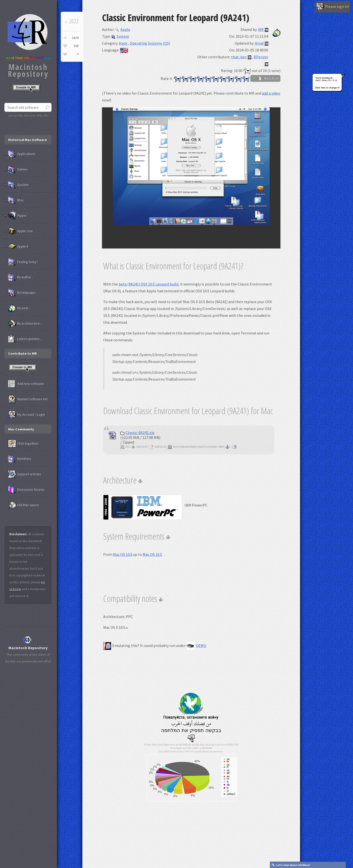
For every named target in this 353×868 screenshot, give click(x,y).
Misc (16, 200)
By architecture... (25, 323)
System (120, 36)
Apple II (18, 247)
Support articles (25, 474)
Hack (123, 43)
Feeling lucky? (23, 262)
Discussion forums (26, 490)
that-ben (239, 57)
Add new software (26, 384)
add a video (271, 93)
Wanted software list (28, 399)
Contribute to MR (22, 353)
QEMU (196, 645)
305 (76, 46)
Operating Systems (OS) (150, 43)
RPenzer (261, 57)
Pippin (17, 216)
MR (261, 29)
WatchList (265, 78)
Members (20, 459)
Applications (22, 154)
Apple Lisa (20, 231)
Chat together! (23, 444)
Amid (259, 43)
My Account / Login (26, 415)
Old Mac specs (23, 505)
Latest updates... (25, 339)
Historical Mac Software (27, 140)
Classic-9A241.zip (137, 433)
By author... (21, 277)
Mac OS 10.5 (123, 554)
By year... (19, 308)
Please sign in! (332, 7)
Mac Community (21, 429)
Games (18, 169)
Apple (123, 29)
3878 (75, 38)
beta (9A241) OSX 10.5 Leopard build (148, 284)
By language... (23, 293)
